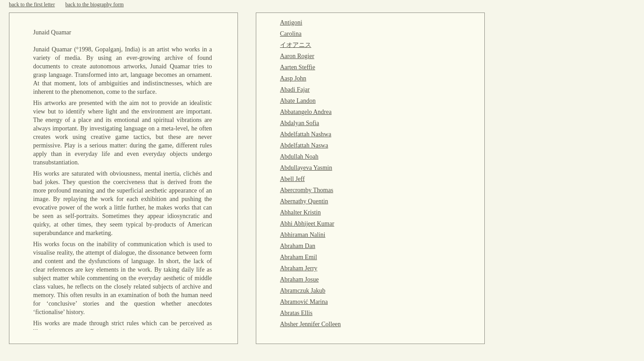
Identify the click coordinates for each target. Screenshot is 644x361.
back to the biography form (95, 4)
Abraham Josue (299, 279)
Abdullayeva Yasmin (306, 168)
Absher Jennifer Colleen (310, 324)
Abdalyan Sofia (299, 123)
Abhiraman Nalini (303, 235)
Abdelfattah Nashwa (306, 134)
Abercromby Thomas (307, 190)
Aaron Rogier (297, 56)
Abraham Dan (298, 246)
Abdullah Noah (299, 157)
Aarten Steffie (298, 67)
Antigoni (291, 23)
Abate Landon (298, 101)
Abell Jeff (292, 179)
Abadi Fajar (295, 90)
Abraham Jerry (299, 268)
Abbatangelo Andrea (306, 112)
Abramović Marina (304, 302)
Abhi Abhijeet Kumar (307, 224)
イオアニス (296, 45)
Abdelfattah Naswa (304, 145)
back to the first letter (32, 4)
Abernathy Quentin (304, 201)
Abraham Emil (299, 257)
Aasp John (293, 78)
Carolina (291, 34)
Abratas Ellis (296, 313)
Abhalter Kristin (300, 212)
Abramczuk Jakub (303, 291)
